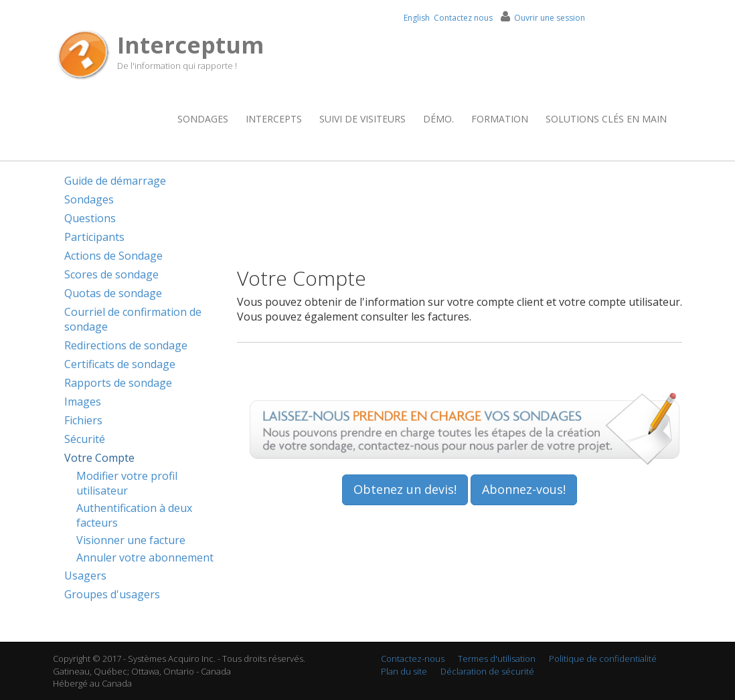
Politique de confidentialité (603, 659)
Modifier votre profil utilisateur (127, 483)
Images (83, 402)
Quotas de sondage (113, 293)
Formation (500, 119)
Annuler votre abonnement (145, 557)
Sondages (203, 119)
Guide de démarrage (115, 181)
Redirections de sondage (126, 345)
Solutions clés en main (606, 119)
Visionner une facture (131, 540)
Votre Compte (99, 458)
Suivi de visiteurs (362, 119)
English (417, 18)
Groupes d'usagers (112, 594)
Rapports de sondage (118, 383)
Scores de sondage (111, 274)
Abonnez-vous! (524, 489)
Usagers (85, 576)
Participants (94, 237)
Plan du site (404, 671)
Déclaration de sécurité (487, 671)
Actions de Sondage (113, 256)
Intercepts (274, 119)
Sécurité (85, 439)
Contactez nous (463, 18)
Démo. (438, 119)
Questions (90, 218)
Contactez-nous (413, 659)
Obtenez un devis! (405, 489)
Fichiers (83, 420)
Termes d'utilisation (497, 659)
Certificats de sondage (120, 364)
